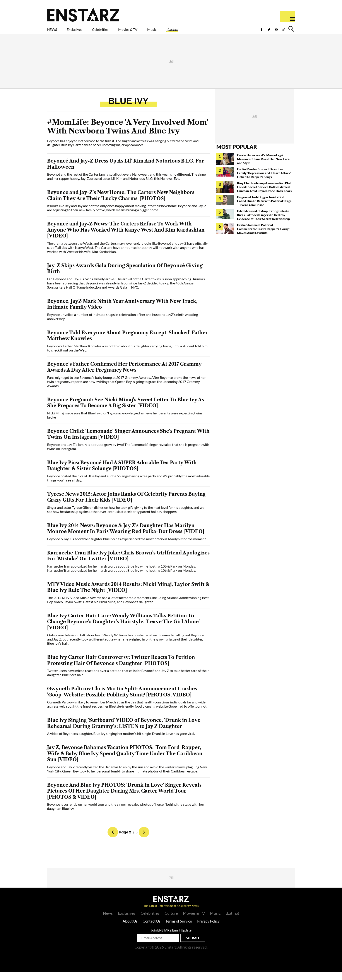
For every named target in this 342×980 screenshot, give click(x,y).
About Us (130, 929)
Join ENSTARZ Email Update (171, 938)
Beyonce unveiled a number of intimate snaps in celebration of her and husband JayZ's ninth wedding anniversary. (122, 324)
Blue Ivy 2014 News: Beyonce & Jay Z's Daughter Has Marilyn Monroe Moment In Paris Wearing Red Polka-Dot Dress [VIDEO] (126, 536)
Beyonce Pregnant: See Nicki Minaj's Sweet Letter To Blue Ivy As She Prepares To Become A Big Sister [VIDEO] (126, 410)
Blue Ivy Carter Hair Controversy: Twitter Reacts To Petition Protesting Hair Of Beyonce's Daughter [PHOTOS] (121, 668)
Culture (171, 921)
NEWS (55, 32)
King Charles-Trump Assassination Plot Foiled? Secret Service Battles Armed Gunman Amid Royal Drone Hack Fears (264, 195)
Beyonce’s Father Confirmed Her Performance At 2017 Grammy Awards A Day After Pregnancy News (124, 375)
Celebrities (121, 32)
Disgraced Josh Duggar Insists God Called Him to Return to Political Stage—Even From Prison (264, 209)
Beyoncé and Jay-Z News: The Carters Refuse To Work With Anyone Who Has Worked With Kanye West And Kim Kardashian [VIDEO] (126, 237)
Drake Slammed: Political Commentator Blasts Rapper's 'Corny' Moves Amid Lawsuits (263, 236)
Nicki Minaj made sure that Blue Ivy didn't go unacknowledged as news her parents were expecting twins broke (125, 423)
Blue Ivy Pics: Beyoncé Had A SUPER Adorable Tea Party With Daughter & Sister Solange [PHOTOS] (122, 473)
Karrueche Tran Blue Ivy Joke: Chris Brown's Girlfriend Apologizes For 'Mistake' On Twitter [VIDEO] (128, 564)
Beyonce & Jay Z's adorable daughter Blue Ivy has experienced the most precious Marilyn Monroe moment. (127, 546)
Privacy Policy (208, 929)
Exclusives (85, 32)
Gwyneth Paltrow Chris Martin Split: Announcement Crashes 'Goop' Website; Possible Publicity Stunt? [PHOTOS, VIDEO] (122, 699)
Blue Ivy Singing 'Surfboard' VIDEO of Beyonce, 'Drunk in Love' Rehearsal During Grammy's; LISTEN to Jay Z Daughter (124, 731)
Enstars (83, 14)
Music (191, 32)
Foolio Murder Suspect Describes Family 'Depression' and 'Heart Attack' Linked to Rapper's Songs (264, 181)
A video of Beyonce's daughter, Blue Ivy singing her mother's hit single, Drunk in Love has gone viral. (121, 741)
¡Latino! (218, 32)
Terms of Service (179, 929)
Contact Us (151, 929)
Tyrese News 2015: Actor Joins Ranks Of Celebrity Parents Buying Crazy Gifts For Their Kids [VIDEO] (126, 505)
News (108, 921)
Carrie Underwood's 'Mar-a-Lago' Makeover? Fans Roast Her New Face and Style (263, 167)
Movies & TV (159, 32)
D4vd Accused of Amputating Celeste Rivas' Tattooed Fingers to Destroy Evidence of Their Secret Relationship (263, 222)
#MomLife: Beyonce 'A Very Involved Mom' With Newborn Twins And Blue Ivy (128, 134)
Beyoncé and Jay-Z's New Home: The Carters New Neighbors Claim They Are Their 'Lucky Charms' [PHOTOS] (121, 203)
